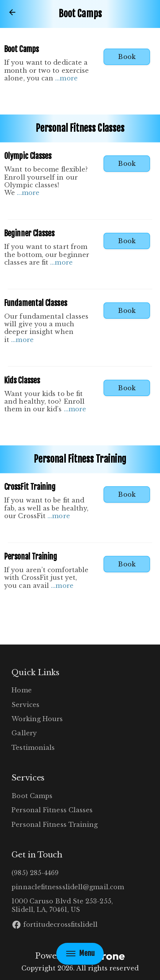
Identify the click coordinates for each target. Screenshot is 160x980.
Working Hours (37, 719)
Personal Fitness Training (55, 825)
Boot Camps (32, 796)
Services (25, 705)
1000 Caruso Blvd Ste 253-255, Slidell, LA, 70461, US (62, 906)
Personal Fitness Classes (52, 810)
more (69, 78)
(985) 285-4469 (35, 873)
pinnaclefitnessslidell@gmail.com (68, 887)
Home (22, 690)
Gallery (24, 733)
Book (127, 57)
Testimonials (33, 748)
